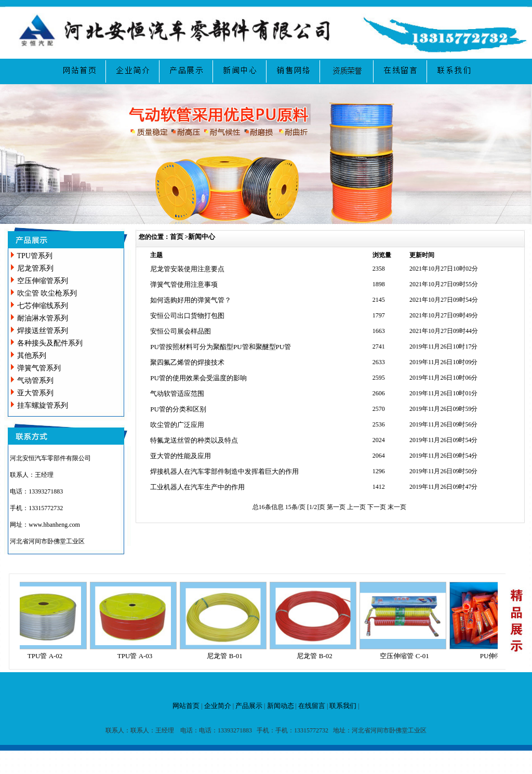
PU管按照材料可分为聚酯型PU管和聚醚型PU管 (221, 347)
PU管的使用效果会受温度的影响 (198, 378)
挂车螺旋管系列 (43, 405)
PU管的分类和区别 (178, 409)
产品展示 (249, 706)
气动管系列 (35, 381)
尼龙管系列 (35, 268)
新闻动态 (281, 706)
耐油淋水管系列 (43, 318)
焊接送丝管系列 (43, 331)
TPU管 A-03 (138, 656)
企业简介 (218, 706)
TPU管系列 (35, 256)
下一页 (377, 507)
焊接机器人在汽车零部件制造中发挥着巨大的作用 (224, 471)
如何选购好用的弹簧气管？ (191, 300)
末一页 (397, 507)
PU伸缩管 (497, 656)
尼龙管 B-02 (317, 656)
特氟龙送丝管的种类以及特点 (194, 440)
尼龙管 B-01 (227, 656)
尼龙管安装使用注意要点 (187, 269)
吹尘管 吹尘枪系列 (47, 293)
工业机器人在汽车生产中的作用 (197, 487)
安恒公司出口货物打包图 (187, 316)
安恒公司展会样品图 (181, 331)
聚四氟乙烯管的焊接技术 (187, 362)
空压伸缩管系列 (43, 281)
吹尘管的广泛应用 (177, 425)
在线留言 (312, 706)
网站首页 (186, 706)
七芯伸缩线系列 (43, 306)
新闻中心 (202, 237)
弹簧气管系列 (39, 368)
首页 (177, 237)
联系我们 (343, 706)
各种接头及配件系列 (50, 343)
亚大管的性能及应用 (181, 456)
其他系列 (32, 356)
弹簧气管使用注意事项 (184, 284)
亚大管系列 (35, 393)
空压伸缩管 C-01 (407, 656)
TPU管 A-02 (48, 656)
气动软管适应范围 (177, 393)
